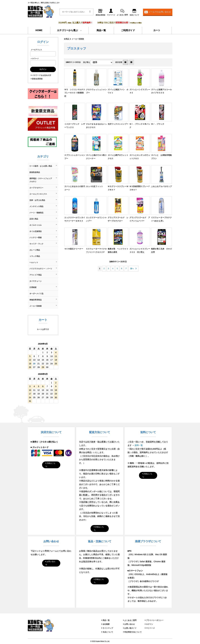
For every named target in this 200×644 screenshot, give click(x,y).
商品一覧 (101, 30)
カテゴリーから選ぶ (67, 30)
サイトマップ (108, 628)
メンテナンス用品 (36, 206)
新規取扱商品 (35, 172)
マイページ (150, 628)
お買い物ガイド (130, 628)
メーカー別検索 (78, 39)
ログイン (150, 624)
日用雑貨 (33, 287)
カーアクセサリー (36, 188)
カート (157, 30)
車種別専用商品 (36, 300)
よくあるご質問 (130, 620)
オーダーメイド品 (36, 294)
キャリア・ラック (36, 244)
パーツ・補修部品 (36, 213)
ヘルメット (34, 262)
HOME (39, 30)
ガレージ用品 (35, 250)
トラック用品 (35, 256)
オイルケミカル (36, 225)
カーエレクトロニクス (38, 194)
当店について (108, 632)
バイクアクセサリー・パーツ (41, 269)
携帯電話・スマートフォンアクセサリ (41, 180)
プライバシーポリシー (155, 620)
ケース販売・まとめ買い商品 (41, 166)
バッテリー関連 (36, 238)
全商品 (67, 39)
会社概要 (106, 624)
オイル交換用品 (36, 231)
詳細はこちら (50, 465)
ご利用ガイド (128, 30)
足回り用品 (34, 219)
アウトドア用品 (36, 275)
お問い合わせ (50, 563)
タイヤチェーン (36, 281)
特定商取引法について (133, 632)
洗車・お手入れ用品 (37, 200)
